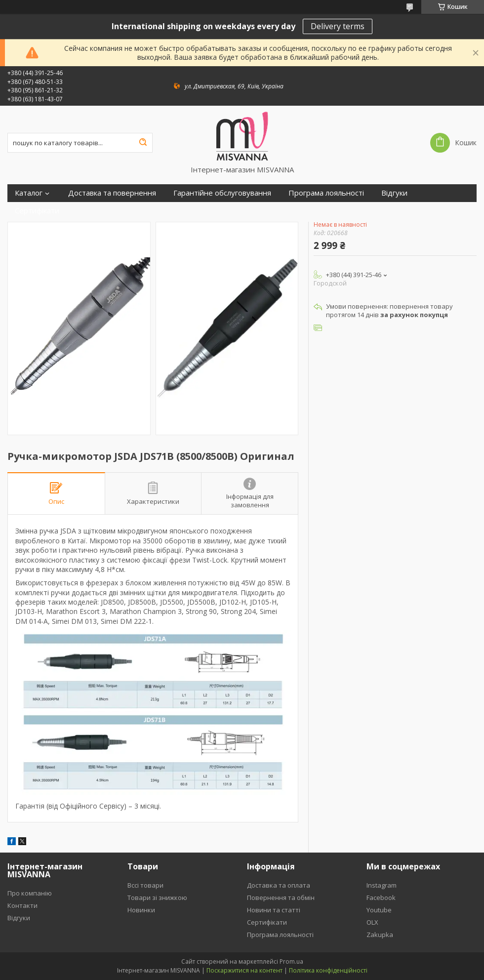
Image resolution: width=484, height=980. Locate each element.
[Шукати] (143, 143)
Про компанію (30, 893)
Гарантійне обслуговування (222, 193)
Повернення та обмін (281, 898)
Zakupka (380, 935)
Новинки (141, 910)
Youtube (379, 910)
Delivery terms (338, 26)
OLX (372, 922)
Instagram (382, 885)
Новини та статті (274, 910)
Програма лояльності (326, 193)
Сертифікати (37, 211)
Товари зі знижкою (157, 898)
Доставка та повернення (112, 193)
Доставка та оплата (279, 885)
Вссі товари (145, 885)
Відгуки (394, 193)
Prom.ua (291, 961)
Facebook (381, 898)
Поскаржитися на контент (244, 970)
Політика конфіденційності (328, 970)
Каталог (29, 193)
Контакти (22, 905)
